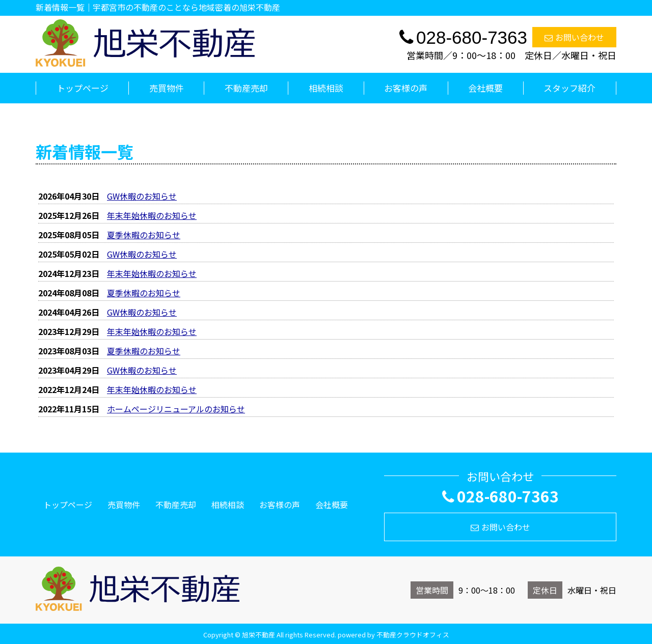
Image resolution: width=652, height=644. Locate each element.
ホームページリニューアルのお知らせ (176, 409)
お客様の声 (406, 88)
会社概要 (485, 88)
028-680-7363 (500, 496)
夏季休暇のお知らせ (144, 235)
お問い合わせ (574, 37)
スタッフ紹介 (569, 88)
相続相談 (326, 88)
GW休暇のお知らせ (142, 196)
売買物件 (167, 88)
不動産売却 (246, 88)
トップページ (83, 88)
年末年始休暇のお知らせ (152, 215)
